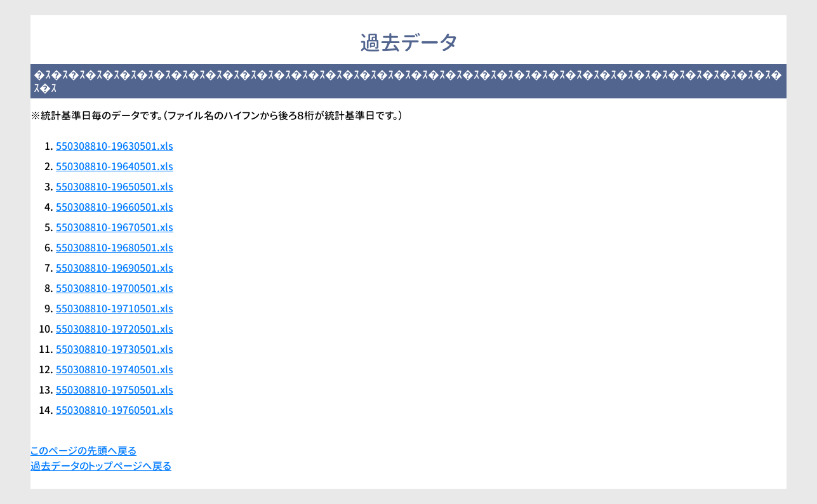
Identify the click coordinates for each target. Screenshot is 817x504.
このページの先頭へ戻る (83, 451)
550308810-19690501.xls (115, 268)
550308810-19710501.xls (115, 308)
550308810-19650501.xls (115, 187)
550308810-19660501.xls (115, 207)
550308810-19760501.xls (115, 410)
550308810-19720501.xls (115, 329)
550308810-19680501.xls (115, 248)
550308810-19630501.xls (115, 146)
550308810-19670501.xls (115, 227)
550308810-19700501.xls (115, 288)
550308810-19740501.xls (115, 369)
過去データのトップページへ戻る (101, 466)
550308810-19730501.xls (115, 349)
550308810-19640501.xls (115, 166)
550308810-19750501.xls (115, 390)
